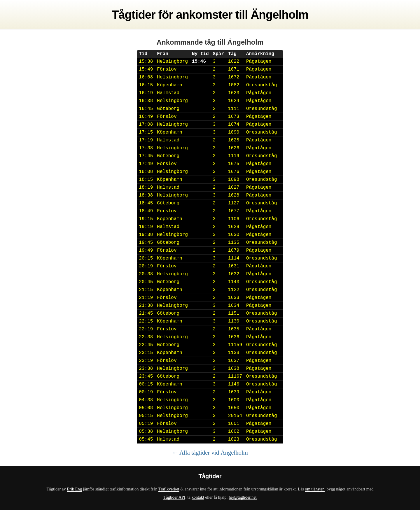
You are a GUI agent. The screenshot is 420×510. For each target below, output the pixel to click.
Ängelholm (279, 15)
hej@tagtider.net (243, 497)
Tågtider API (174, 497)
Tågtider (134, 15)
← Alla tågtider (210, 452)
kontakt (198, 497)
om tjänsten (315, 489)
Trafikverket (169, 489)
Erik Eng (74, 489)
